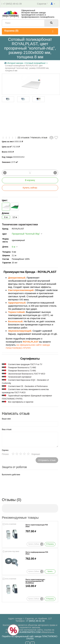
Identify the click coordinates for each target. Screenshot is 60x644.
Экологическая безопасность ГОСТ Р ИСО (27, 374)
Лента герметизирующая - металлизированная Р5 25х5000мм (36, 581)
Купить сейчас (30, 188)
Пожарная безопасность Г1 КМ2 (22, 368)
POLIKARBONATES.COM (28, 632)
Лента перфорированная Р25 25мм (37, 553)
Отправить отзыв (47, 460)
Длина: (6, 213)
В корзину (30, 180)
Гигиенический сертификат (20, 377)
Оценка (5, 450)
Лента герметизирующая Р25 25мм (37, 526)
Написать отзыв (39, 138)
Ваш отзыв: (7, 429)
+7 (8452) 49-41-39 (12, 4)
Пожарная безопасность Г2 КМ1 (22, 371)
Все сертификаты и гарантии (21, 402)
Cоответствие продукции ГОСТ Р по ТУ (25, 364)
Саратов (42, 4)
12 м (15, 217)
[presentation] (26, 483)
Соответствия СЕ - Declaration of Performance (28, 386)
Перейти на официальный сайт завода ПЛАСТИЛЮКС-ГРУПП (30, 638)
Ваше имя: (6, 419)
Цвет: (5, 200)
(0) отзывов (23, 138)
